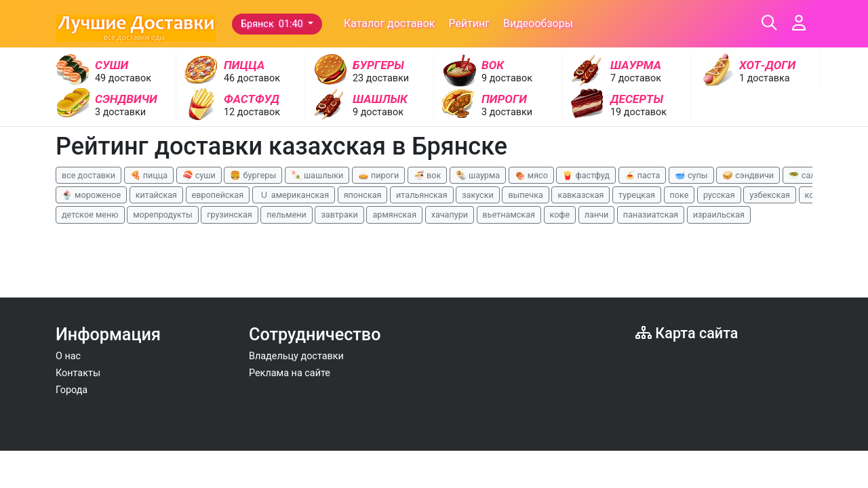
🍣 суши (199, 175)
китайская (156, 195)
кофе (560, 215)
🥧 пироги (378, 175)
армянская (394, 215)
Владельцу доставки (296, 356)
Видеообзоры (538, 23)
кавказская (580, 195)
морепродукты (163, 215)
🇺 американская (294, 195)
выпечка (525, 195)
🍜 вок (427, 175)
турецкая (637, 195)
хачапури (450, 215)
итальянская (422, 195)
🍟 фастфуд (586, 175)
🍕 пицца (149, 175)
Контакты (78, 373)
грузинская (229, 215)
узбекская (770, 195)
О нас (68, 356)
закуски (478, 195)
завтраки (339, 215)
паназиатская (651, 215)
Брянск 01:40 (273, 24)
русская (719, 195)
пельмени (287, 215)
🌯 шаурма (478, 175)
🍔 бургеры (253, 175)
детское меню (90, 215)
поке (679, 195)
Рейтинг (469, 23)
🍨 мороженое (91, 195)
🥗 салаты (810, 175)
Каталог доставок (390, 23)
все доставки (88, 175)
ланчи (597, 215)
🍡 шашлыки (317, 175)
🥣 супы (691, 175)
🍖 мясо (531, 175)
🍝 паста (643, 175)
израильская (719, 215)
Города (72, 390)
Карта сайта (687, 333)
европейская (218, 195)
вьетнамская (509, 215)
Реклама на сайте (290, 373)
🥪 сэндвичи (748, 175)
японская (363, 195)
